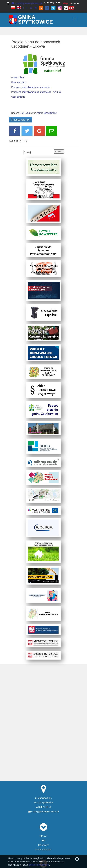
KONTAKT (43, 845)
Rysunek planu (19, 82)
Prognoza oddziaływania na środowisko (31, 87)
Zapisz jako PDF (21, 120)
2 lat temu (25, 113)
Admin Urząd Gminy (47, 113)
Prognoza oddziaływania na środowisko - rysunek (36, 92)
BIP (44, 841)
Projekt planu (18, 77)
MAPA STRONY (43, 850)
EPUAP (43, 836)
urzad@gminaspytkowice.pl (27, 3)
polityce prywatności (39, 865)
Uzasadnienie (18, 97)
